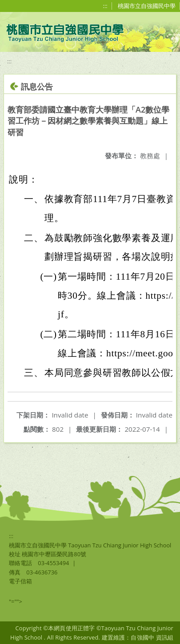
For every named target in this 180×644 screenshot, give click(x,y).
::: (105, 6)
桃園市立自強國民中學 (147, 6)
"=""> (16, 601)
